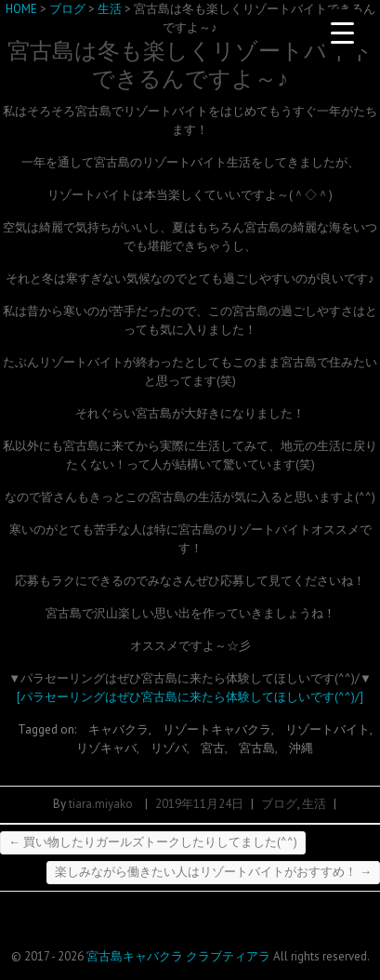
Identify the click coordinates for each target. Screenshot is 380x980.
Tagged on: (48, 729)
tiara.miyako (101, 804)
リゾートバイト (328, 729)
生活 (314, 804)
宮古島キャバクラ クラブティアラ (178, 956)
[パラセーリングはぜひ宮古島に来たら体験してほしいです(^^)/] (190, 697)
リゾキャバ (106, 748)
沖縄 (301, 748)
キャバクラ (118, 729)
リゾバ (169, 748)
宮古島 (257, 748)
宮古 (213, 748)
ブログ (279, 804)
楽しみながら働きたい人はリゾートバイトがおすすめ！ (213, 872)
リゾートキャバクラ (217, 729)
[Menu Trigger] (343, 33)
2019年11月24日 (199, 804)
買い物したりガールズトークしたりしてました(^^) (153, 842)
